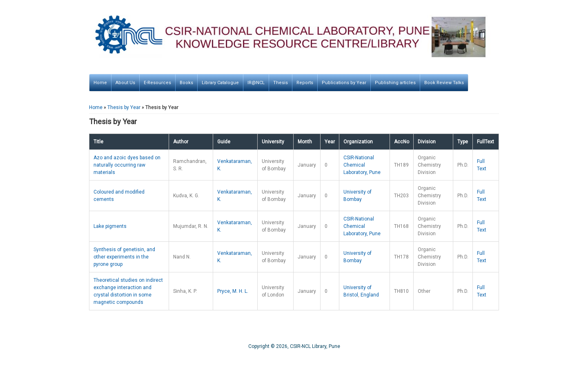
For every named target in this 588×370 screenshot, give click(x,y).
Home (100, 83)
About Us (125, 83)
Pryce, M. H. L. (233, 291)
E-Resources (157, 83)
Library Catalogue (220, 83)
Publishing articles (395, 83)
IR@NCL (256, 83)
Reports (305, 83)
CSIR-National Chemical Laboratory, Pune (362, 165)
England (370, 295)
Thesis (281, 83)
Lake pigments (110, 226)
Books (186, 83)
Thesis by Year (124, 107)
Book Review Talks (444, 83)
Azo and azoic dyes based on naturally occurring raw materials (127, 165)
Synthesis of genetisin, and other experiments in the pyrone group (124, 257)
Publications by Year (344, 83)
